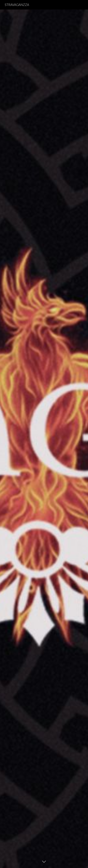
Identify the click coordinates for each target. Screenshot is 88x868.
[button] (44, 862)
